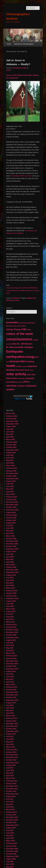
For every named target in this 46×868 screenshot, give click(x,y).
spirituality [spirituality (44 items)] (21, 379)
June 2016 (10, 645)
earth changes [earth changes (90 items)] (26, 347)
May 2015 (10, 679)
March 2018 (11, 609)
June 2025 (10, 432)
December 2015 (12, 661)
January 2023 (11, 499)
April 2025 (10, 437)
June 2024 (10, 458)
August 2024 (11, 453)
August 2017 (11, 611)
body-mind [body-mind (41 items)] (17, 326)
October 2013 (11, 729)
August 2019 (11, 575)
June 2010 (10, 833)
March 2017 (11, 622)
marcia (9, 70)
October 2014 (11, 697)
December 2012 (12, 755)
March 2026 (11, 413)
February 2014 (12, 718)
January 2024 (11, 471)
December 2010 (12, 817)
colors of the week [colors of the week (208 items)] (20, 334)
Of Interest (16, 298)
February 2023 (12, 497)
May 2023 (10, 489)
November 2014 (12, 695)
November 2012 (12, 757)
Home (9, 44)
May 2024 (10, 460)
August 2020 (11, 551)
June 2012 (10, 770)
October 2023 (11, 476)
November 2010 (12, 820)
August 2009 (11, 859)
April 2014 (10, 713)
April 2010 (10, 838)
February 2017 (12, 624)
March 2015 (11, 684)
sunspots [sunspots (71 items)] (30, 378)
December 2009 (12, 849)
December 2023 (12, 473)
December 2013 (12, 724)
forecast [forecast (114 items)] (14, 361)
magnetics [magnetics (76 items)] (32, 366)
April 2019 (10, 585)
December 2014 (12, 692)
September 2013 (12, 731)
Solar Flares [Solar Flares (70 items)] (12, 378)
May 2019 (10, 583)
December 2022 (12, 502)
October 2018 (11, 596)
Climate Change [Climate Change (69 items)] (14, 329)
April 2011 (10, 807)
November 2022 (12, 505)
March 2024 (11, 466)
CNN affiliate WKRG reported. (21, 176)
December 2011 (12, 786)
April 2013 (10, 744)
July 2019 (10, 578)
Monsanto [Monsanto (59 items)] (20, 370)
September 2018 (12, 598)
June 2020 (10, 557)
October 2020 (11, 546)
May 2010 (10, 836)
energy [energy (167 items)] (30, 357)
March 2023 (11, 494)
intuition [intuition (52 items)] (19, 366)
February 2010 (12, 843)
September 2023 (12, 479)
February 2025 (12, 442)
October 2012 (11, 760)
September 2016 (12, 638)
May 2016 (10, 648)
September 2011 (12, 794)
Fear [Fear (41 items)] (8, 362)
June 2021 (10, 528)
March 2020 (11, 565)
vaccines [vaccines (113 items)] (11, 386)
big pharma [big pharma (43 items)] (31, 323)
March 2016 (11, 653)
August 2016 (11, 640)
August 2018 (11, 601)
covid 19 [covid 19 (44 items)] (9, 344)
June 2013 (10, 739)
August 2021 (11, 523)
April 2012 (10, 776)
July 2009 (10, 862)
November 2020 (12, 544)
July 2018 (10, 604)
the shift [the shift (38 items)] (20, 382)
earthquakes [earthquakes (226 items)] (16, 357)
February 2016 (12, 656)
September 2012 (12, 763)
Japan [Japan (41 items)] (25, 366)
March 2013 (11, 747)
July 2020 (10, 554)
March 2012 (11, 778)
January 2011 (11, 815)
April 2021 (10, 533)
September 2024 (12, 450)
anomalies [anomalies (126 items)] (12, 322)
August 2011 (11, 796)
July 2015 (10, 674)
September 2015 (12, 669)
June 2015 (10, 677)
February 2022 (12, 515)
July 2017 (10, 614)
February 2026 (12, 416)
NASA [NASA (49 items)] (27, 370)
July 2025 (10, 429)
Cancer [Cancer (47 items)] (23, 326)
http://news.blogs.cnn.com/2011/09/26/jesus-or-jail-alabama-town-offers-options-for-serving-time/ (23, 290)
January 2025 (11, 445)
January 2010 (11, 846)
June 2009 (10, 864)
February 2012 (12, 781)
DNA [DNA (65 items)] (15, 344)
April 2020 (10, 562)
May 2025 (10, 434)
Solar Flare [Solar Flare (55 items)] (31, 375)
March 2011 (11, 809)
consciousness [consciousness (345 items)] (19, 339)
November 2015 (12, 664)
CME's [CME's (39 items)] (29, 330)
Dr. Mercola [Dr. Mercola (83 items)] (12, 347)
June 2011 (10, 802)
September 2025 (12, 424)
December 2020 (12, 541)
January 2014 (11, 721)
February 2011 (12, 812)
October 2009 (11, 854)
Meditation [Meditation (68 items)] (11, 370)
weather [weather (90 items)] (10, 389)
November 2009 (12, 851)
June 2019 (10, 580)
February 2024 (12, 468)
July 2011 (10, 799)
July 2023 (10, 484)
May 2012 (10, 773)
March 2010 (11, 841)
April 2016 (10, 651)
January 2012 (11, 783)
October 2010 (11, 822)
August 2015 (11, 671)
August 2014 (11, 703)
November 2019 (12, 570)
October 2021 (11, 520)
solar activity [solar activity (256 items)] (16, 374)
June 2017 (10, 617)
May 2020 (10, 559)
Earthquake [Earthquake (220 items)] (15, 351)
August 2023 (11, 481)
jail (13, 300)
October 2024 (11, 447)
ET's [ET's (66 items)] (37, 357)
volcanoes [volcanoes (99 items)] (31, 386)
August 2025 (11, 426)
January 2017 (11, 627)
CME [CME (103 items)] (24, 329)
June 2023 (10, 486)
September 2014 (12, 700)
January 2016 (11, 658)
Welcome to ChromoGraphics (24, 44)
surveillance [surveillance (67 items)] (12, 382)
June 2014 (10, 708)
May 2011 (10, 804)
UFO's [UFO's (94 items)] (26, 382)
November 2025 (12, 421)
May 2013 (10, 742)
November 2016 (12, 632)
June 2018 (10, 606)
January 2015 (11, 690)
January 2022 (11, 518)
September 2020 (12, 549)
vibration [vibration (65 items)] (21, 386)
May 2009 (10, 867)
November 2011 (12, 789)
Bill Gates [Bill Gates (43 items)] (10, 326)
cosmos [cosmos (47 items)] (36, 340)
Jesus (17, 300)
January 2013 (11, 752)
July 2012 (10, 768)
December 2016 (12, 630)
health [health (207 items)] (11, 366)
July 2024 (10, 455)
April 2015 (10, 682)
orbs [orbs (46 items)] (32, 370)
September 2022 (12, 510)
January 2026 (11, 419)
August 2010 (11, 828)
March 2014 (11, 716)
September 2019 (12, 572)
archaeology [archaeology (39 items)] (23, 323)
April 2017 (10, 619)
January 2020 (11, 567)
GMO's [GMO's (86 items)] (23, 361)
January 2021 (11, 539)
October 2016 (11, 635)
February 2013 (12, 750)
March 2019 (11, 588)
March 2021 (11, 536)
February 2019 (12, 591)
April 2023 (10, 492)
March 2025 (11, 439)
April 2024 (10, 463)
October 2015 (11, 666)
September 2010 (12, 825)
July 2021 (10, 525)
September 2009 (12, 856)
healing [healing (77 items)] (31, 362)
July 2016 (10, 643)
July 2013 (10, 736)
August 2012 (11, 765)
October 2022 (11, 507)
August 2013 (11, 734)
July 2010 (10, 830)
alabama (29, 298)
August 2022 (11, 512)
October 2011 (11, 791)
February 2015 (12, 687)
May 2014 (10, 710)
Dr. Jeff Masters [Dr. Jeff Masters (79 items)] (25, 344)
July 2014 (10, 705)
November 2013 (12, 726)
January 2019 (11, 593)
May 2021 (10, 531)
